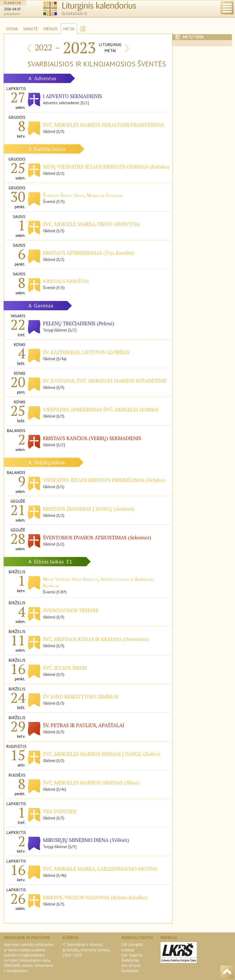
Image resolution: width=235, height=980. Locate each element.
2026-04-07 (12, 9)
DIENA (12, 29)
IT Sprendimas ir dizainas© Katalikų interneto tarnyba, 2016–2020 (86, 950)
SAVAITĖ (31, 29)
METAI (69, 29)
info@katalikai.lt (32, 955)
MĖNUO (50, 29)
